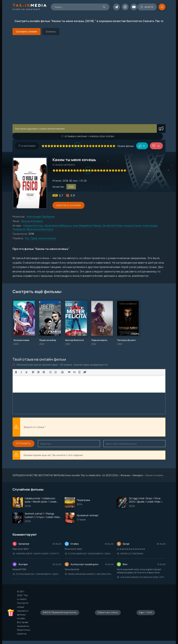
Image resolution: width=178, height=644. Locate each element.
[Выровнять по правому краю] (44, 372)
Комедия (38, 221)
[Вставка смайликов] (62, 372)
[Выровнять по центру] (38, 372)
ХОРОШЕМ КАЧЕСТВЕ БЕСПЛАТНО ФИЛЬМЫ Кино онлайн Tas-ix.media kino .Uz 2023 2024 (65, 475)
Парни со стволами (130, 554)
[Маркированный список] (50, 372)
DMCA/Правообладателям (60, 612)
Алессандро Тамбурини (41, 216)
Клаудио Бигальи (33, 226)
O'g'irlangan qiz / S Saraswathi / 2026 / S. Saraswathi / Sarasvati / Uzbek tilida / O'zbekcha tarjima (89, 554)
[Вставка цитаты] (69, 372)
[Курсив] (21, 372)
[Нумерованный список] (56, 372)
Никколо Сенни (133, 226)
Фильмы (26, 221)
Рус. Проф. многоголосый (41, 238)
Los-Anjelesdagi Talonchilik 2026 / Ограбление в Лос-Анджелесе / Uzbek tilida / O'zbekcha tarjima (141, 577)
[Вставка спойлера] (80, 372)
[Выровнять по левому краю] (33, 372)
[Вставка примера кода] (74, 372)
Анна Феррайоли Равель (87, 226)
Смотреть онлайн (68, 205)
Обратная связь (108, 612)
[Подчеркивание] (26, 372)
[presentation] (85, 427)
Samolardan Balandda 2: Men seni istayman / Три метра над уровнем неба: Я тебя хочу (89, 574)
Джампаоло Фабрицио (58, 226)
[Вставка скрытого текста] (85, 372)
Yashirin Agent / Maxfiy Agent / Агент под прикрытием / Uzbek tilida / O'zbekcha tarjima (37, 554)
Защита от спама (34, 427)
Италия (57, 181)
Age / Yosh (146, 612)
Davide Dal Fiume (112, 226)
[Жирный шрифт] (16, 372)
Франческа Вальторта (40, 229)
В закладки (27, 146)
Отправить (23, 443)
